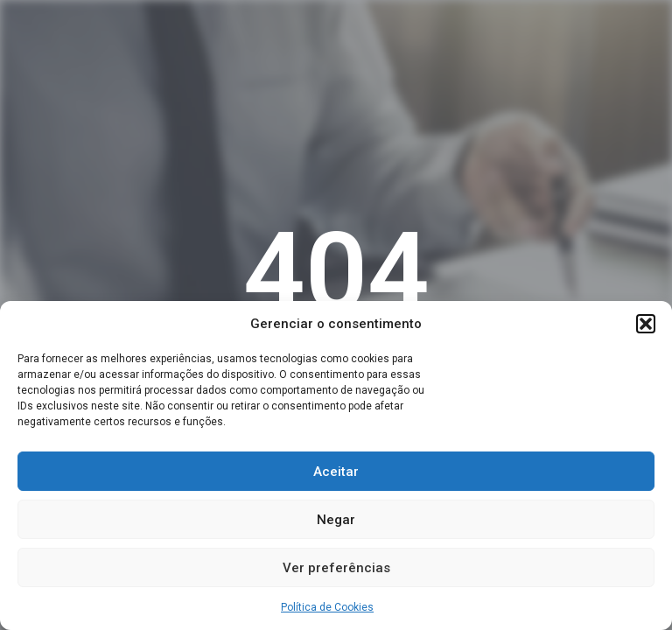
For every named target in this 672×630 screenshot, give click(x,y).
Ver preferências (336, 568)
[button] (646, 324)
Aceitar (336, 472)
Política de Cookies (327, 607)
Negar (336, 520)
